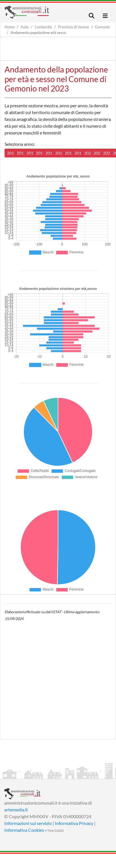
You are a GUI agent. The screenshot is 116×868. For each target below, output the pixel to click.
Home (10, 27)
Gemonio (102, 27)
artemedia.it (16, 810)
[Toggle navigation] (92, 16)
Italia (25, 27)
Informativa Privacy (74, 823)
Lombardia (43, 27)
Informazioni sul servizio (28, 823)
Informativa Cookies (24, 830)
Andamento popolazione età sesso (38, 33)
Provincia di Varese (73, 27)
